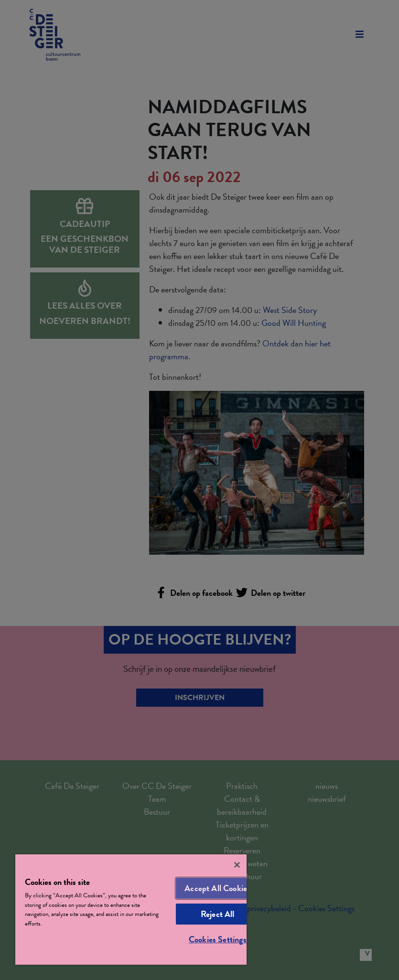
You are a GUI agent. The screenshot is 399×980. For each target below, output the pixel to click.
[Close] (237, 865)
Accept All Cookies (217, 888)
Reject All (218, 914)
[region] (131, 910)
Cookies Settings (218, 939)
